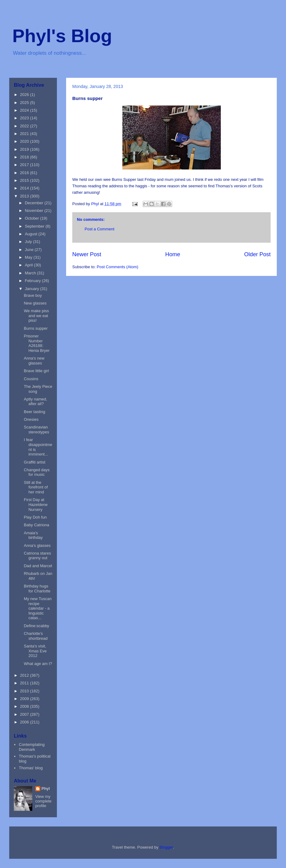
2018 (25, 157)
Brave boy (33, 295)
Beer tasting (34, 412)
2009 (25, 699)
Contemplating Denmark (32, 747)
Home (173, 254)
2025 (25, 103)
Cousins (31, 379)
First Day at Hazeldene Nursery (36, 504)
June (30, 250)
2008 (25, 706)
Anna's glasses (37, 545)
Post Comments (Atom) (118, 267)
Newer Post (87, 254)
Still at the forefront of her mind (36, 487)
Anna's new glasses (34, 361)
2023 (25, 118)
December (35, 203)
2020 (25, 141)
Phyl (46, 788)
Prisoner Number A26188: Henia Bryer (37, 343)
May (29, 257)
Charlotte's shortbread (36, 636)
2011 (25, 683)
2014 (25, 188)
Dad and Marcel (38, 566)
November (35, 211)
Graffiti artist (34, 462)
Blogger (166, 847)
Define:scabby (36, 626)
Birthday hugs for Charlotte (37, 589)
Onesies (31, 419)
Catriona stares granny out (37, 556)
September (35, 226)
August (32, 234)
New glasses (35, 303)
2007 (25, 714)
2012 (25, 675)
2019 (25, 149)
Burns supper (36, 328)
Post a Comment (99, 229)
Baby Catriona (36, 525)
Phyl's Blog (62, 36)
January (33, 289)
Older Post (257, 254)
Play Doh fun (35, 517)
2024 (25, 110)
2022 (25, 126)
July (29, 242)
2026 (25, 95)
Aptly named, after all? (35, 402)
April (30, 265)
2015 (25, 180)
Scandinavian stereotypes (36, 430)
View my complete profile (44, 801)
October (33, 218)
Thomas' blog (31, 768)
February (34, 281)
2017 (25, 165)
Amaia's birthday (33, 535)
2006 (25, 722)
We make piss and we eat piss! (36, 316)
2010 (25, 691)
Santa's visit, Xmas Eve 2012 (35, 651)
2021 (25, 134)
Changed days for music (37, 472)
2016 (25, 173)
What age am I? (38, 664)
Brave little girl (36, 371)
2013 (25, 196)
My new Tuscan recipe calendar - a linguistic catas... (38, 608)
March (31, 273)
